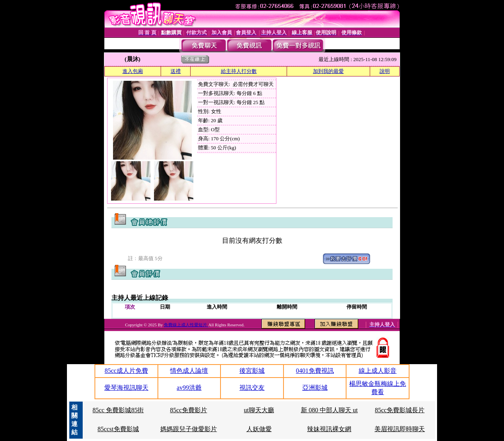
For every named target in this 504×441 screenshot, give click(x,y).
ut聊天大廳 (259, 410)
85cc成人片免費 (126, 371)
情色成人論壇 (189, 371)
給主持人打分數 (239, 71)
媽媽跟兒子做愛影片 (189, 429)
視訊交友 (252, 388)
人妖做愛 (259, 429)
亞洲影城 (315, 388)
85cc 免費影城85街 (118, 410)
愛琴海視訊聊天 (126, 388)
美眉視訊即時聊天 (400, 429)
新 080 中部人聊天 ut (329, 410)
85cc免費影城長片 (400, 410)
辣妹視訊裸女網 (329, 429)
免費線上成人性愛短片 (186, 325)
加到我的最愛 (328, 71)
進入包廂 (133, 71)
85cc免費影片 (189, 410)
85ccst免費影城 (118, 429)
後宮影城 (252, 371)
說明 (385, 71)
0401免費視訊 (315, 371)
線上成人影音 (378, 371)
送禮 (176, 71)
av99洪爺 (189, 388)
